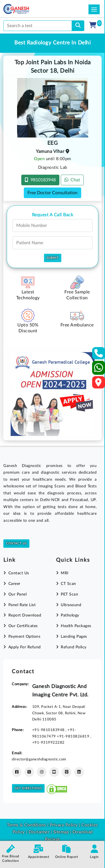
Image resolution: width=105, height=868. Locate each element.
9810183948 (40, 180)
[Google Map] (99, 384)
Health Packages (76, 626)
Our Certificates (23, 626)
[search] (78, 26)
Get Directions (28, 788)
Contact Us (16, 544)
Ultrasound (71, 605)
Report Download (25, 615)
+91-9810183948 (49, 730)
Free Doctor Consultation (53, 193)
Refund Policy (74, 647)
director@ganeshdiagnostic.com (39, 759)
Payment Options (25, 637)
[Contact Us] (99, 355)
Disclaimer (39, 832)
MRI (65, 573)
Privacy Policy (63, 825)
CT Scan (68, 584)
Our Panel (18, 594)
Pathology (70, 615)
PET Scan (69, 594)
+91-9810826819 (74, 736)
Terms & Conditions (26, 825)
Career (14, 584)
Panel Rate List (22, 605)
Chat (72, 180)
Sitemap (61, 832)
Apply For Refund (25, 647)
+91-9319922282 (48, 743)
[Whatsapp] (99, 370)
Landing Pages (74, 637)
